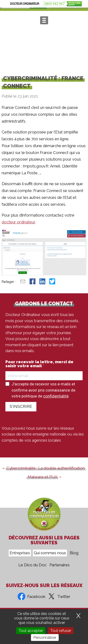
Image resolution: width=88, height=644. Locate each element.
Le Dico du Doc (32, 565)
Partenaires (60, 565)
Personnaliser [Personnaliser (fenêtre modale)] (45, 638)
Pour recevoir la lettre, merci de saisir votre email (39, 370)
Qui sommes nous (50, 553)
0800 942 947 (15, 6)
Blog (74, 553)
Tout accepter (31, 631)
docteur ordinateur (18, 227)
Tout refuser (61, 631)
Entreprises (20, 553)
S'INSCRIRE (21, 412)
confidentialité (56, 402)
